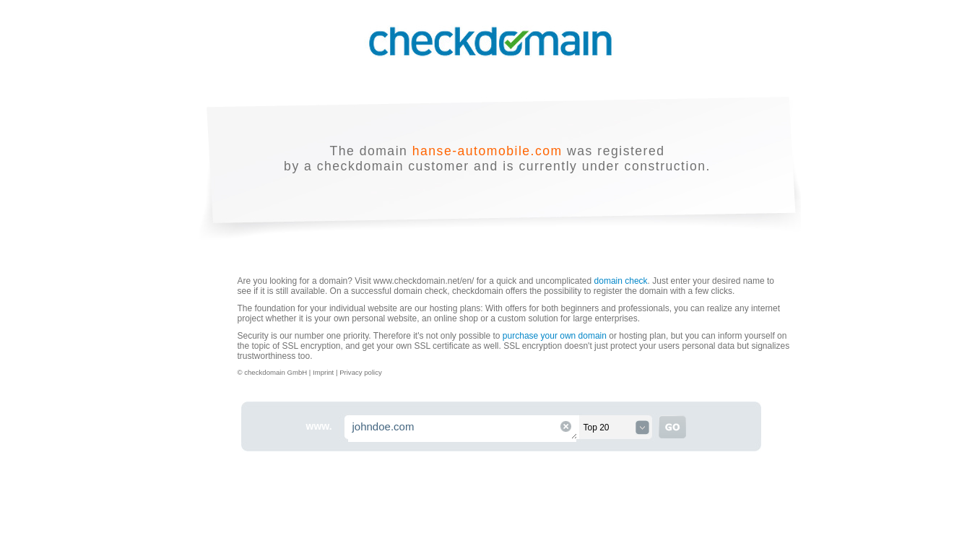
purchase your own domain (555, 336)
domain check (621, 281)
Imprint (324, 372)
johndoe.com (463, 429)
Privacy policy (361, 372)
